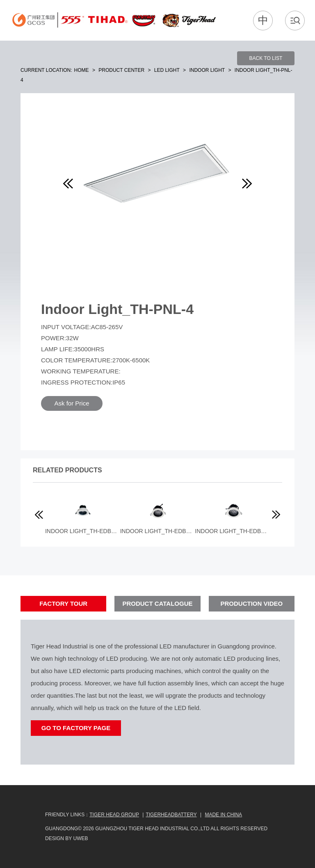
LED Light (167, 70)
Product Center (121, 70)
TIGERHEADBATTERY (171, 815)
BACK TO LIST (266, 58)
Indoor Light (207, 70)
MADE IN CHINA (223, 815)
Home (82, 70)
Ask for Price (72, 403)
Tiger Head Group (114, 815)
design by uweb (66, 838)
